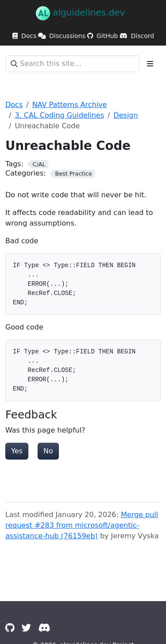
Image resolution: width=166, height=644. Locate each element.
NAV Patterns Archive (70, 105)
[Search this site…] (72, 64)
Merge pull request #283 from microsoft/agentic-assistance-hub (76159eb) (82, 525)
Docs (14, 105)
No (48, 451)
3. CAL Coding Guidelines (59, 115)
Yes (17, 451)
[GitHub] (10, 628)
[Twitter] (27, 628)
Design (125, 115)
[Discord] (44, 628)
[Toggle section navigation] (150, 64)
